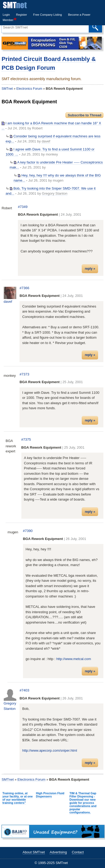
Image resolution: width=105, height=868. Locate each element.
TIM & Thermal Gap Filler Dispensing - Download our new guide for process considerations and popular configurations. (83, 803)
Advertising (58, 852)
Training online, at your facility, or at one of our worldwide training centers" (18, 798)
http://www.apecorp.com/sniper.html (50, 750)
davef (46, 141)
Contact (78, 852)
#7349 (23, 207)
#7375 (26, 439)
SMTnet (7, 89)
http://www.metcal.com (74, 659)
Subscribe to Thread (84, 115)
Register (22, 15)
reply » (90, 269)
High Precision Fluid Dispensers (50, 795)
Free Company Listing (48, 15)
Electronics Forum (29, 89)
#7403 (24, 690)
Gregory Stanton (55, 193)
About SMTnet (34, 852)
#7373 (24, 374)
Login (6, 15)
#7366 (24, 288)
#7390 (28, 531)
